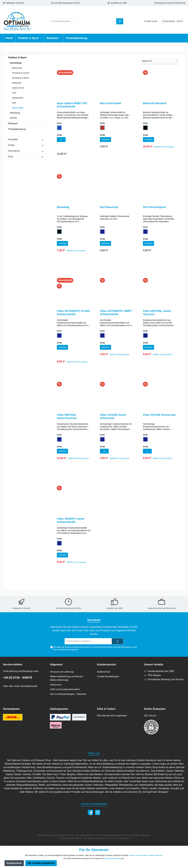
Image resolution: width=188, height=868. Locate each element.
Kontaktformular (29, 686)
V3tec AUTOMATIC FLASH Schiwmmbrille (73, 314)
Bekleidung (15, 113)
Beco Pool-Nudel (110, 103)
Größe (26, 145)
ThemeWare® (123, 838)
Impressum (56, 685)
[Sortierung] (160, 61)
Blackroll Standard (155, 103)
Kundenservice (106, 665)
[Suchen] (120, 21)
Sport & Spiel (18, 108)
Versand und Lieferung (62, 672)
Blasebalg (63, 208)
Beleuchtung (17, 68)
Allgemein (56, 665)
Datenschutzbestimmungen (77, 647)
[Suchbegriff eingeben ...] (83, 21)
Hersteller (26, 139)
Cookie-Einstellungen (108, 676)
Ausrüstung (16, 63)
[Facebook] (90, 812)
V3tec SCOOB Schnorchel (159, 417)
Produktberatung (17, 129)
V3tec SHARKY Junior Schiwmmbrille (71, 523)
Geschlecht (26, 151)
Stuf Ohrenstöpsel (154, 208)
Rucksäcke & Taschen (21, 73)
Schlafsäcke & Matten (21, 78)
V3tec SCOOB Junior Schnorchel (113, 418)
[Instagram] (98, 812)
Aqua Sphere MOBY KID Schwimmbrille (72, 105)
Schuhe (13, 118)
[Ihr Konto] (150, 21)
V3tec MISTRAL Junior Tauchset (157, 314)
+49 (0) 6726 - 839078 (18, 678)
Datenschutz (103, 672)
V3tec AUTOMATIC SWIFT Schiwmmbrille (116, 314)
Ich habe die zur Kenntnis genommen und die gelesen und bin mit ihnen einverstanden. (95, 648)
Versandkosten (87, 835)
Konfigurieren (14, 863)
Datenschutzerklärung (113, 858)
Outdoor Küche (18, 88)
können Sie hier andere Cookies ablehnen (146, 855)
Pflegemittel (17, 83)
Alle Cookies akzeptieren (41, 863)
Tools (14, 93)
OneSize (106, 140)
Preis (26, 157)
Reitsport (13, 123)
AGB (123, 647)
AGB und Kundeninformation (65, 689)
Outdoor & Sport (17, 58)
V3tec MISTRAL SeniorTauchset (67, 418)
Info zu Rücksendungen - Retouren (68, 694)
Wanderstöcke (18, 98)
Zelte (14, 103)
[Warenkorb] (173, 21)
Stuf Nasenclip (109, 208)
